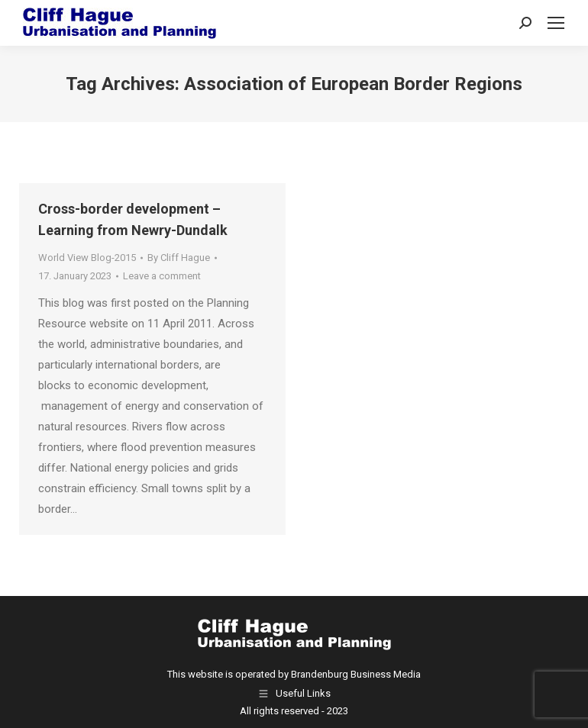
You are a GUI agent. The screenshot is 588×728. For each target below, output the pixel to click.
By (179, 258)
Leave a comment (162, 276)
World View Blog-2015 (87, 258)
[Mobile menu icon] (556, 23)
